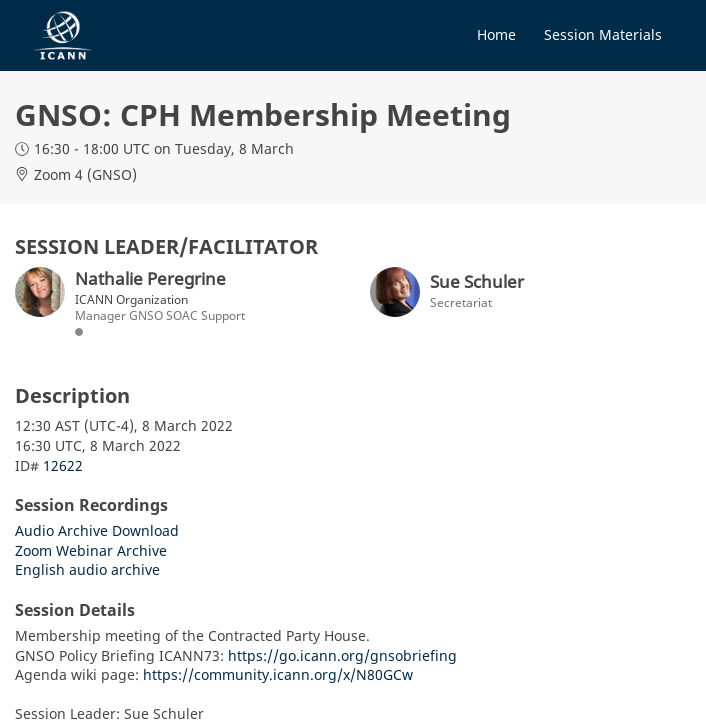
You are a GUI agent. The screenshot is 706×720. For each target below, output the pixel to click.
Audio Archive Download (97, 530)
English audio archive (87, 569)
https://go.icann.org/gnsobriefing (342, 655)
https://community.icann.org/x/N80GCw (278, 674)
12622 (63, 465)
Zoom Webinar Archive (91, 550)
